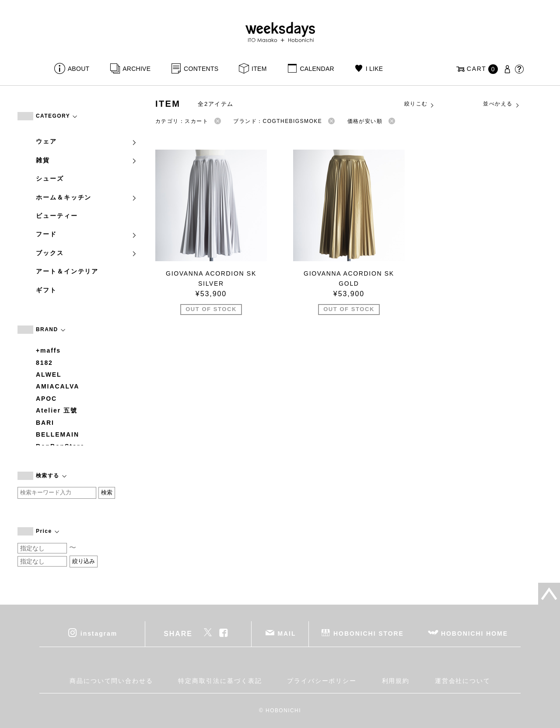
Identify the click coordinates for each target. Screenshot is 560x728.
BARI (45, 423)
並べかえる (501, 104)
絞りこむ (420, 104)
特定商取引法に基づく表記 (220, 681)
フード (87, 234)
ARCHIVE (136, 69)
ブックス (87, 253)
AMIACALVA (58, 386)
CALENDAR (317, 69)
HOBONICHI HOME (474, 633)
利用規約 (396, 681)
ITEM (259, 69)
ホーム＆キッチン (87, 197)
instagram (99, 633)
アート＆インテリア (67, 271)
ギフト (46, 290)
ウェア (87, 141)
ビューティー (57, 216)
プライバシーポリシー (322, 681)
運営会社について (463, 681)
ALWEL (49, 374)
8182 (44, 363)
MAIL (287, 633)
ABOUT (79, 69)
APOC (46, 399)
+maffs (48, 350)
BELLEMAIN (58, 434)
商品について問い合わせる (111, 681)
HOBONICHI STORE (369, 633)
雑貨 (87, 160)
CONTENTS (201, 69)
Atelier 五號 (57, 410)
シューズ (50, 178)
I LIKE (374, 69)
